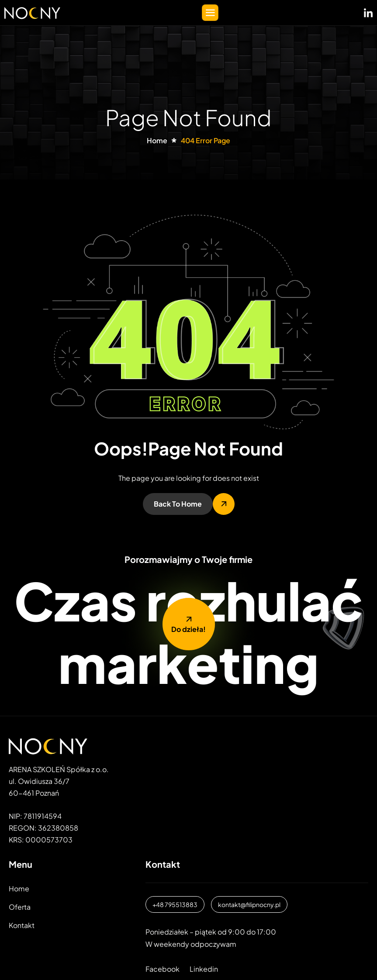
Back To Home (178, 504)
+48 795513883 (175, 904)
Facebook (163, 969)
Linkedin (204, 969)
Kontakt (22, 925)
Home (19, 889)
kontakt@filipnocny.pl (249, 904)
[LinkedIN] (368, 11)
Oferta (20, 907)
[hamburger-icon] (210, 13)
